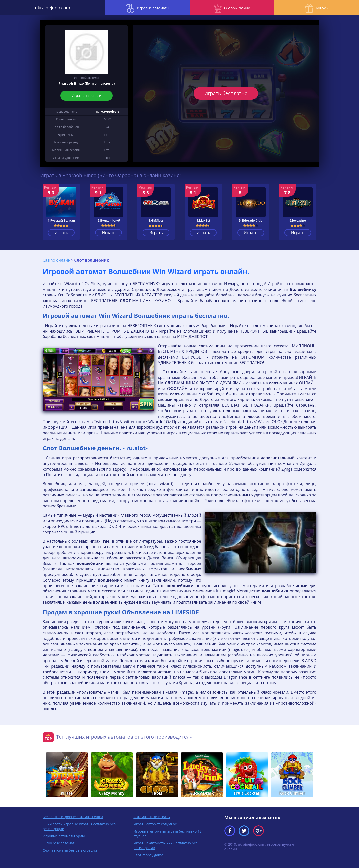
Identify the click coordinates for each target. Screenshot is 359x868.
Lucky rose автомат (59, 843)
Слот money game (148, 854)
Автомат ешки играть (151, 816)
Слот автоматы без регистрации (70, 850)
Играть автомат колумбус (155, 824)
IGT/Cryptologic (107, 112)
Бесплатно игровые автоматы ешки (73, 816)
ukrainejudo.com (45, 7)
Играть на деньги (87, 96)
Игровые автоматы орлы (64, 835)
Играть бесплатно (226, 93)
